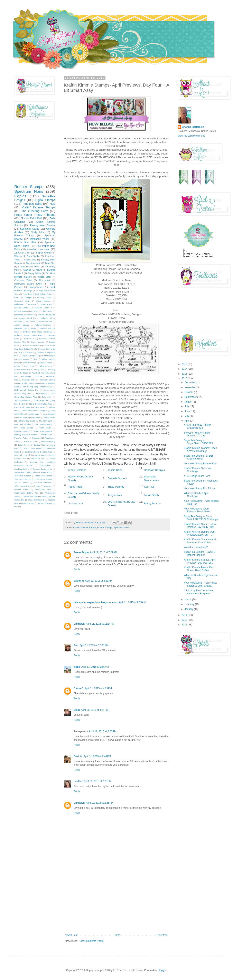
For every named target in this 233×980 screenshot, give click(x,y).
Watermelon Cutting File (26, 493)
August (189, 402)
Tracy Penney (116, 487)
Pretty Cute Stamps (43, 431)
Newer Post (71, 935)
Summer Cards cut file (42, 469)
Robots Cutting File (46, 315)
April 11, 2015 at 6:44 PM (97, 756)
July (187, 406)
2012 (185, 625)
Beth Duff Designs (23, 298)
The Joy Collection (23, 479)
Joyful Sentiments (22, 400)
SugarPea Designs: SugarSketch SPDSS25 (198, 442)
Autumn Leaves (22, 325)
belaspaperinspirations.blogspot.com (95, 602)
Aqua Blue (50, 263)
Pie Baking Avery (44, 424)
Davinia (78, 756)
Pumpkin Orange (43, 253)
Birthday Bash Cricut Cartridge (38, 332)
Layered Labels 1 (22, 308)
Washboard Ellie (43, 489)
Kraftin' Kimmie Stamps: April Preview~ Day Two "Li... (200, 561)
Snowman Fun (38, 459)
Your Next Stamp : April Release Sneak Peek (197, 510)
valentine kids (28, 503)
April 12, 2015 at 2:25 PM (100, 803)
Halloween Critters (47, 380)
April (187, 421)
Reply (77, 569)
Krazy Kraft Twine (22, 407)
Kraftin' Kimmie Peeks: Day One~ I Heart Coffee (199, 569)
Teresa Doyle (81, 552)
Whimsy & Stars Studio (27, 256)
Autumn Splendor (43, 325)
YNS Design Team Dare (197, 476)
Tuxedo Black (44, 277)
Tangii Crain (115, 495)
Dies (35, 359)
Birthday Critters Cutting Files (28, 335)
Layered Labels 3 (44, 308)
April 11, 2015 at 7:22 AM (104, 552)
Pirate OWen (45, 428)
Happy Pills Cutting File (28, 383)
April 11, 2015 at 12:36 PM (94, 645)
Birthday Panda (44, 298)
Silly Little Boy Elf (22, 455)
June (188, 411)
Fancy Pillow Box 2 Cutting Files (29, 370)
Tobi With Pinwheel (42, 483)
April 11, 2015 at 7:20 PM (98, 781)
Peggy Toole (75, 487)
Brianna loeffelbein (193, 127)
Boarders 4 (29, 339)
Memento (36, 418)
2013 (185, 620)
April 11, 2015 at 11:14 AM (100, 624)
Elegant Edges (46, 363)
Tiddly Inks (38, 232)
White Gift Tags (31, 496)
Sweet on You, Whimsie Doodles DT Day (197, 434)
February (190, 604)
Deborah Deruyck (154, 470)
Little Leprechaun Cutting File (35, 411)
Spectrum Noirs (121, 527)
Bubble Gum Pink (25, 242)
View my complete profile (191, 136)
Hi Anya (32, 304)
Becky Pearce (152, 503)
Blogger (162, 970)
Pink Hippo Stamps (24, 428)
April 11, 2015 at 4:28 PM (95, 710)
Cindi (77, 710)
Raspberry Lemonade (24, 315)
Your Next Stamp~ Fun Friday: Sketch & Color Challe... (200, 584)
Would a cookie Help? (196, 547)
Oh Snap (34, 311)
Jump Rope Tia (41, 400)
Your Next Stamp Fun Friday (199, 488)
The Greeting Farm (35, 211)
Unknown (79, 624)
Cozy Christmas (25, 352)
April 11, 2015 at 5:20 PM (103, 731)
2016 (185, 374)
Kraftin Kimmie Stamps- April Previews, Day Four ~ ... (200, 533)
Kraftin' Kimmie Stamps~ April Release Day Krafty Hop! (200, 526)
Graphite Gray (29, 380)
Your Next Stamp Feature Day (200, 464)
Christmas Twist (23, 280)
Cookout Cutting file (47, 349)
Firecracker (45, 280)
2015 (185, 378)
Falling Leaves (45, 366)
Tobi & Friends (21, 483)
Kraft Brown (46, 304)
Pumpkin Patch (21, 438)
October (189, 392)
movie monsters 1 (36, 500)
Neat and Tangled (23, 424)
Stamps (27, 270)
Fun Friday (26, 376)
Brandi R (79, 581)
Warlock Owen (21, 489)
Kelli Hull (149, 487)
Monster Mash (21, 311)
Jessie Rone (115, 470)
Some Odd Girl (31, 218)
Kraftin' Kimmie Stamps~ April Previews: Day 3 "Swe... (200, 541)
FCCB (17, 366)
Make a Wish (23, 418)
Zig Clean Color (22, 253)
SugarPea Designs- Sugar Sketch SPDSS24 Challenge (201, 518)
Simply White (34, 273)
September (191, 397)
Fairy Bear (29, 366)
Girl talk (38, 376)
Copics (20, 196)
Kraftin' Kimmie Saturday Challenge (197, 470)
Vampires (48, 486)
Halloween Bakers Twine (28, 284)
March (188, 600)
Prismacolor (46, 435)
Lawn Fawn (40, 407)
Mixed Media (50, 418)
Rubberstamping (48, 441)
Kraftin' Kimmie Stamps (85, 527)
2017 (185, 369)
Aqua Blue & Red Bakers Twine (37, 294)
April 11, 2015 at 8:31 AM (99, 581)
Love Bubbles (49, 414)
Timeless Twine (32, 204)
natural (39, 270)
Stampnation (45, 466)
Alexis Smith (151, 495)
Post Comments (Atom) (91, 941)
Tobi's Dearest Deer (23, 486)
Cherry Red (30, 260)
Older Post (162, 935)
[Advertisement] (116, 903)
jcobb (77, 667)
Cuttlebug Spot (49, 356)
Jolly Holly (47, 397)
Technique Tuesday (23, 476)
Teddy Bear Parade (44, 476)
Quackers (36, 438)
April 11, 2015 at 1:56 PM (95, 667)
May (187, 416)
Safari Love (23, 445)
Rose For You (30, 441)
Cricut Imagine (43, 301)
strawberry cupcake (38, 249)
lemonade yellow (40, 239)
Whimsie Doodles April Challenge (196, 495)
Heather (78, 781)
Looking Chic (33, 414)
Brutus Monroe (38, 342)
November (191, 387)
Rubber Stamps (105, 527)
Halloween (19, 304)
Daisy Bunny (23, 359)
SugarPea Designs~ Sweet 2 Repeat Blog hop (200, 553)
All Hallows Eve (45, 321)
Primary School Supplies (26, 435)
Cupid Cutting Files (30, 356)
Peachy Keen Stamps (43, 225)
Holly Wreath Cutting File (26, 390)
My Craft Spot (46, 421)
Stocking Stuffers (22, 469)
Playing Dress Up (22, 431)
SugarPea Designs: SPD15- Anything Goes (199, 457)
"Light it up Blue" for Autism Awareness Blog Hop (199, 592)
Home (117, 935)
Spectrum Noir (33, 263)
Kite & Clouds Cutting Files (40, 404)
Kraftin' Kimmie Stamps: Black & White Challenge (200, 449)
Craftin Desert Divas (29, 267)
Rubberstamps (36, 287)
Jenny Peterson (77, 470)
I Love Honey (41, 393)
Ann (76, 645)
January (189, 609)
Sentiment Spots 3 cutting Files (38, 452)
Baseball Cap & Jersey (25, 328)
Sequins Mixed (25, 318)
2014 (185, 615)
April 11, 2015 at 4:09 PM (98, 688)
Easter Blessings (29, 363)
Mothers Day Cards (26, 421)
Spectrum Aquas (30, 229)
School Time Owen (32, 448)
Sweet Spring (46, 472)
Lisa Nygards (76, 503)
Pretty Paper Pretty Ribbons (35, 215)
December (191, 383)
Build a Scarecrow (31, 345)
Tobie (38, 486)
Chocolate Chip (22, 301)
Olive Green (47, 311)
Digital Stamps (45, 200)
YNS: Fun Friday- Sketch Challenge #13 (198, 426)
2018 (185, 364)
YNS (52, 204)
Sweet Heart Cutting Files (26, 472)
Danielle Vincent (117, 478)
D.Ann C (78, 688)
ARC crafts (30, 321)
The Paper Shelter (44, 479)
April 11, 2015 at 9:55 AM (132, 602)
